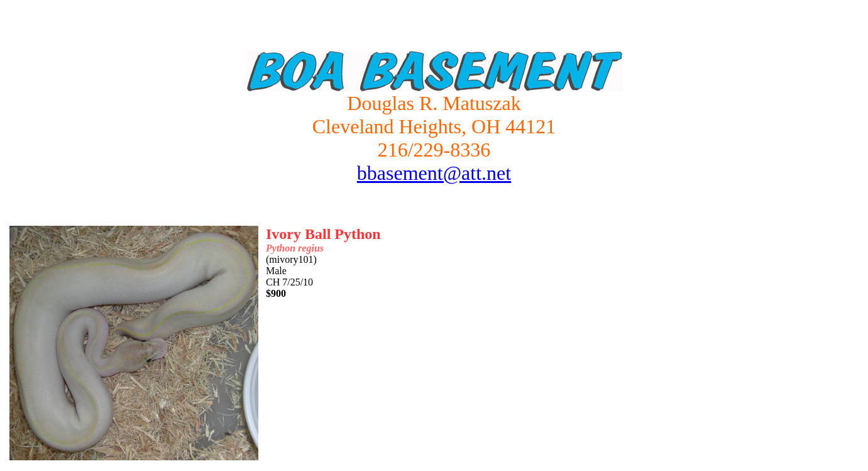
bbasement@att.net (434, 173)
